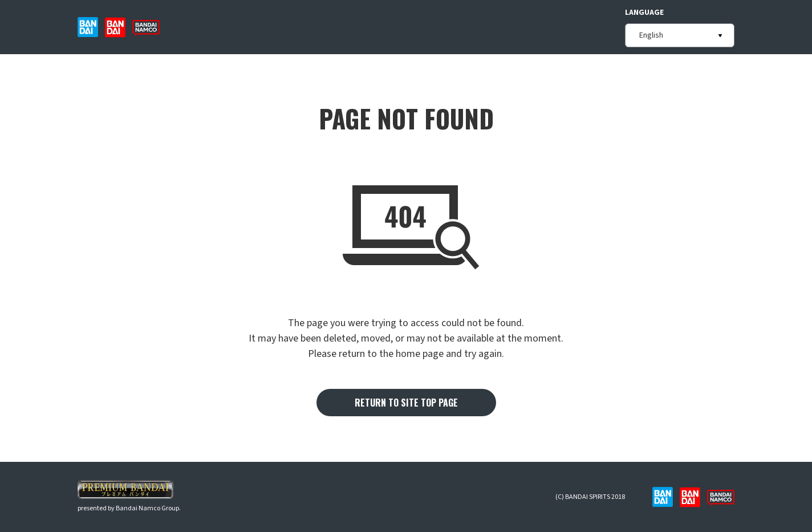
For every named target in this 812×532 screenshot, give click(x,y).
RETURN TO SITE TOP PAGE (406, 403)
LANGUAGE (644, 13)
